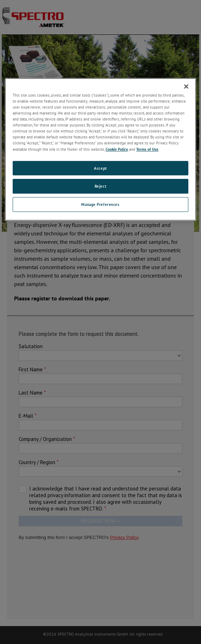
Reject (100, 186)
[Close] (186, 86)
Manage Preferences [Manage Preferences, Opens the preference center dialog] (100, 205)
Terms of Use (147, 149)
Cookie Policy (117, 149)
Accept (100, 168)
